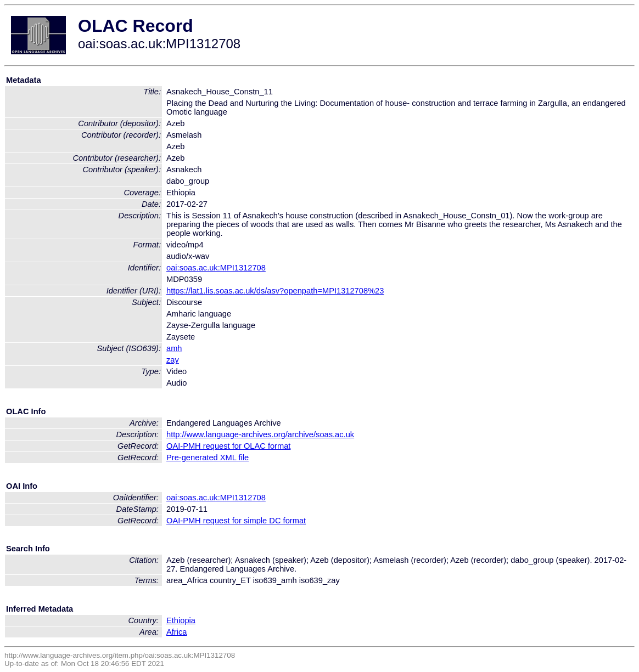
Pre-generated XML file (208, 458)
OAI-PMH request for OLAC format (228, 446)
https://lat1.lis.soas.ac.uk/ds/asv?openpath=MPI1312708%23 (275, 291)
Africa (176, 632)
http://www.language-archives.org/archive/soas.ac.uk (260, 434)
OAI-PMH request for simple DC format (236, 521)
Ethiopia (181, 620)
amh (174, 348)
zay (173, 360)
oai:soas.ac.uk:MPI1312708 (216, 268)
